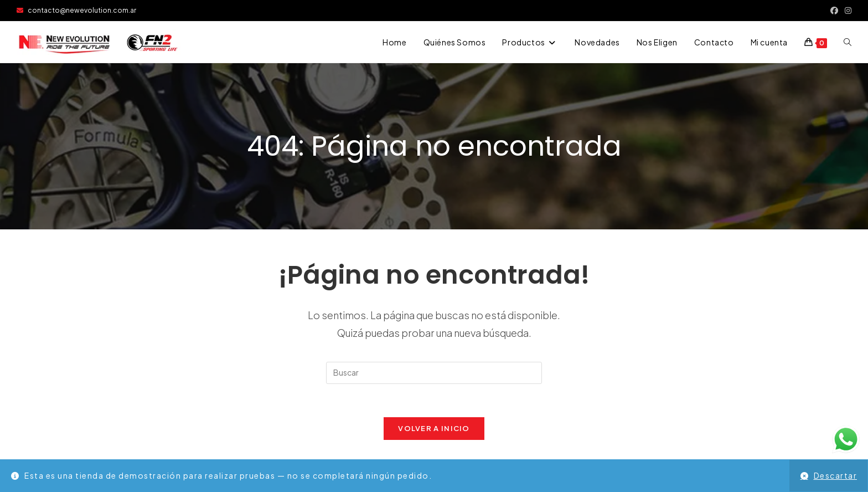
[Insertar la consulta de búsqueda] (434, 373)
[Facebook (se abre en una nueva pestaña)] (834, 11)
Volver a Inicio (434, 429)
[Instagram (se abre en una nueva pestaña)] (846, 11)
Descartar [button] (836, 475)
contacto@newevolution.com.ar (76, 10)
